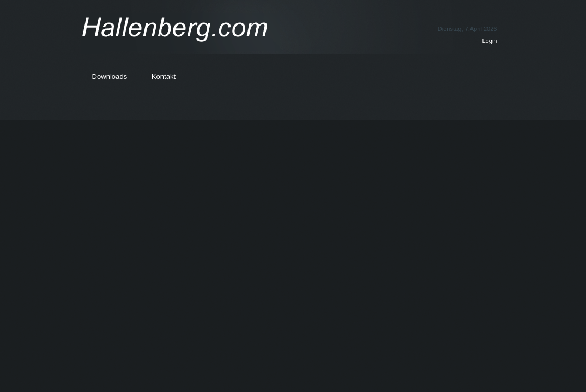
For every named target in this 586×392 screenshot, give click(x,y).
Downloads (110, 76)
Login (489, 41)
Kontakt (164, 76)
